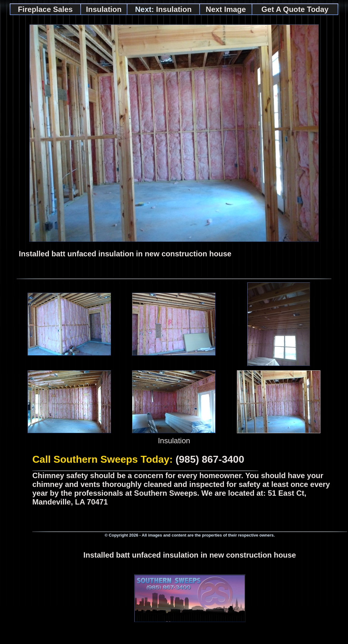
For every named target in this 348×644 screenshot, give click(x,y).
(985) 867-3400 (210, 459)
